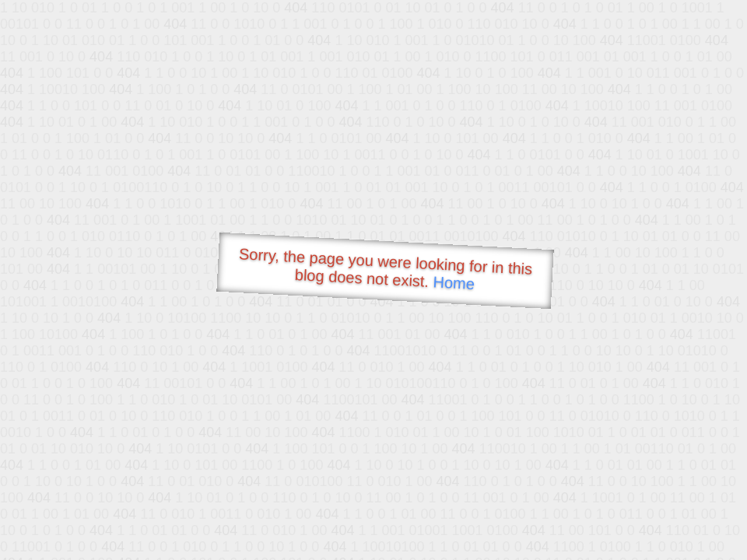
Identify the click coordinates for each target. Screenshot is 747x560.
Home (454, 283)
